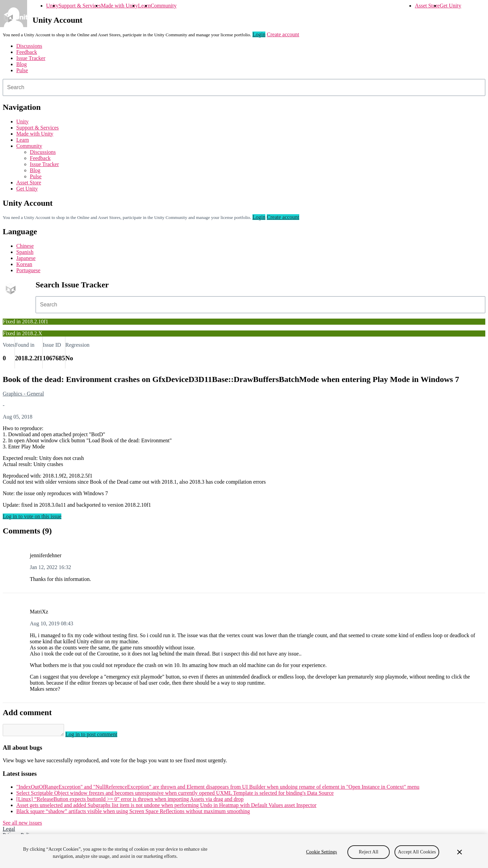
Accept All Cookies (417, 852)
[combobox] (244, 87)
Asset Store (427, 6)
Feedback (27, 52)
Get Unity (450, 6)
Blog (22, 64)
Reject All (369, 852)
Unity (52, 6)
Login (259, 34)
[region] (244, 851)
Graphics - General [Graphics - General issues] (23, 394)
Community (163, 6)
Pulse (22, 70)
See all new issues (22, 825)
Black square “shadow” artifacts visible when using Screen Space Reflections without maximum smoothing (133, 813)
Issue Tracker (31, 58)
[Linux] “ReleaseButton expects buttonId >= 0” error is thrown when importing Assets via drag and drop (130, 801)
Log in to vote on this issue (32, 516)
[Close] (460, 852)
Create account (283, 34)
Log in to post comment (98, 736)
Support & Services (79, 6)
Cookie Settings (321, 852)
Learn (144, 6)
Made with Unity (119, 6)
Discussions (29, 46)
